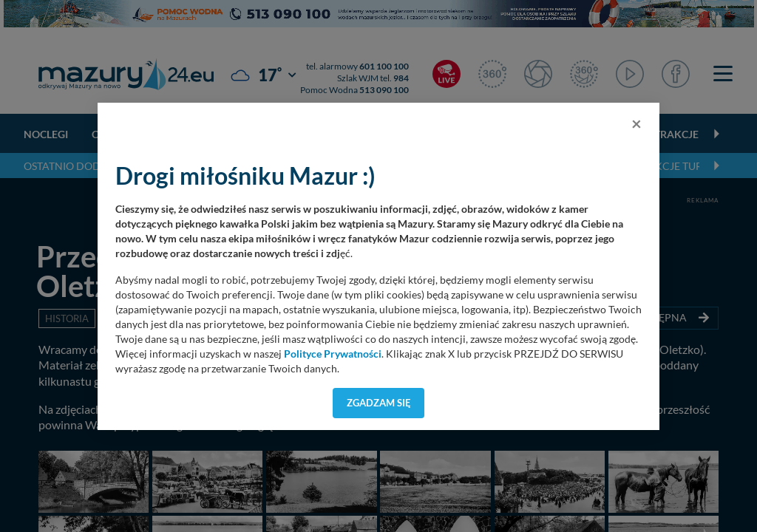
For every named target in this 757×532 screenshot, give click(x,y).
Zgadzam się (379, 403)
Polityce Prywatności (333, 354)
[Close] (637, 123)
